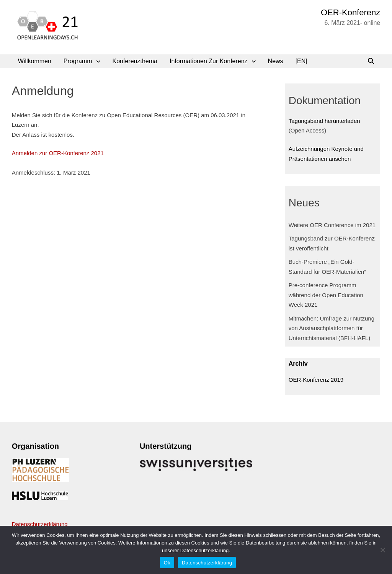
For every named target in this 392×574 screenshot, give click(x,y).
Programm (78, 61)
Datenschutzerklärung (40, 524)
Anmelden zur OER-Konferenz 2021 (58, 153)
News (276, 61)
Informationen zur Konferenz (209, 61)
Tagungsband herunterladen (324, 121)
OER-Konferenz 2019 (316, 380)
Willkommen (35, 61)
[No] (382, 550)
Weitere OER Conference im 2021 (332, 225)
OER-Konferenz (350, 12)
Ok (167, 563)
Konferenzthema (135, 61)
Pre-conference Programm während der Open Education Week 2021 (326, 295)
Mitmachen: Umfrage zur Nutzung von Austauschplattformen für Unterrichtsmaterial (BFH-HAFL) (332, 328)
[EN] (301, 61)
